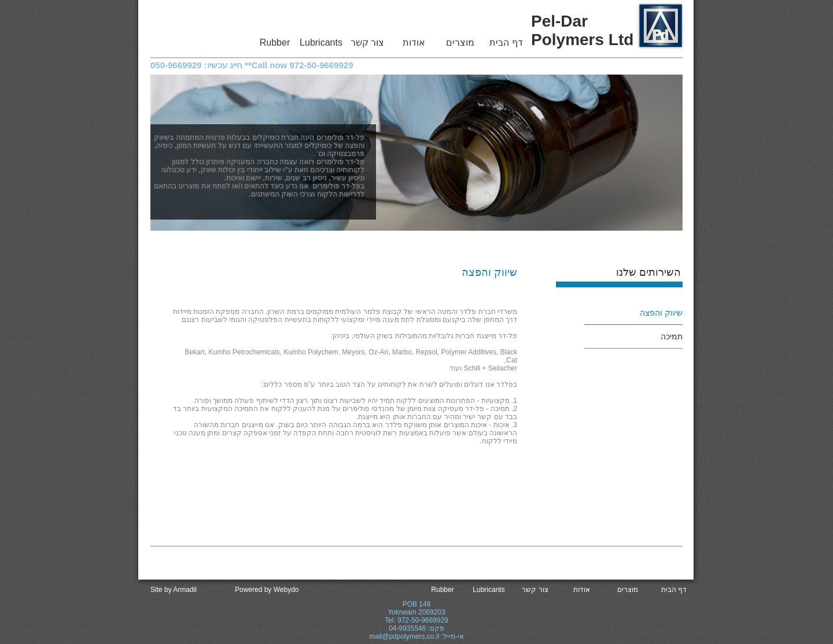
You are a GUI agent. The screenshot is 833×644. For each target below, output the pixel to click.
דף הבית (506, 42)
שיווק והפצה (661, 313)
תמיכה (672, 336)
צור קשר (367, 42)
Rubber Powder (275, 43)
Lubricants (321, 42)
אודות (414, 42)
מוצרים (460, 42)
